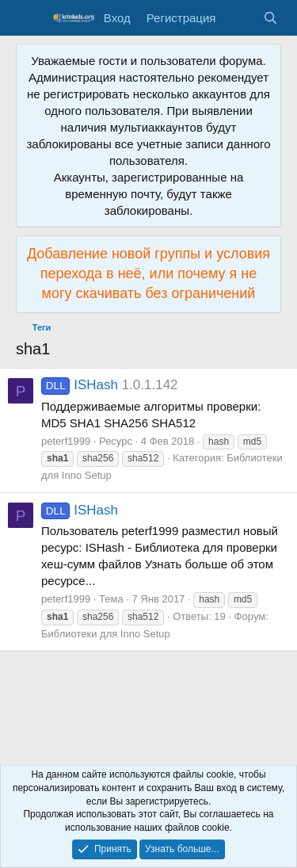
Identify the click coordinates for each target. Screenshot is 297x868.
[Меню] (30, 18)
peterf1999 (66, 441)
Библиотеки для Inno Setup (106, 634)
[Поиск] (270, 18)
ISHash (80, 385)
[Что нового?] (239, 18)
